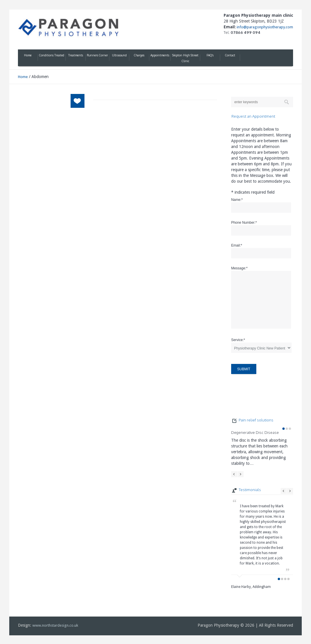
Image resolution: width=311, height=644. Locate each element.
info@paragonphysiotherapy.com (264, 27)
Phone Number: (244, 223)
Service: (238, 340)
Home (23, 77)
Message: (239, 268)
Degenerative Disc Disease (255, 432)
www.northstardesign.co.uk (55, 625)
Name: (237, 200)
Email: (237, 245)
